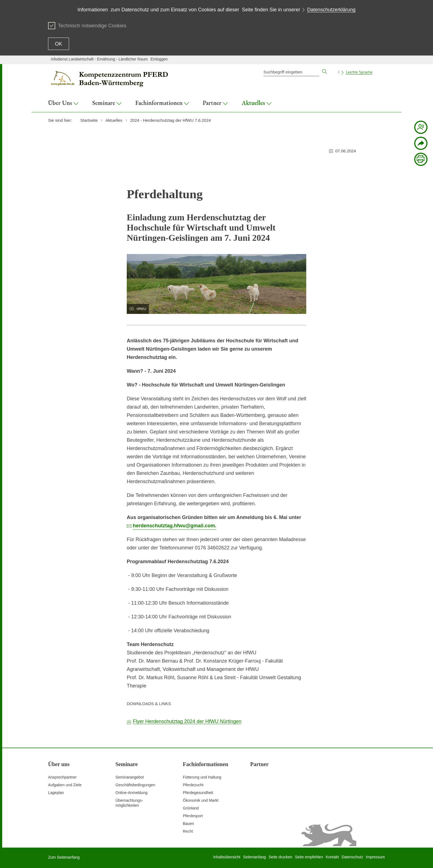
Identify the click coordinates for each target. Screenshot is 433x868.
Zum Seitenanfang (64, 857)
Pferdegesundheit (198, 793)
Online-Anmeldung (131, 793)
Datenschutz (352, 857)
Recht (188, 831)
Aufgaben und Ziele (65, 785)
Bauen (188, 824)
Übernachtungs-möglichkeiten (129, 803)
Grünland (191, 808)
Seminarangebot (130, 777)
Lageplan (56, 793)
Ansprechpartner (62, 777)
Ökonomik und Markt (201, 800)
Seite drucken (281, 857)
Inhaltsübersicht (227, 857)
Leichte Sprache (359, 72)
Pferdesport (193, 816)
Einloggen (159, 59)
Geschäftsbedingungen (135, 785)
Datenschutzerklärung (331, 10)
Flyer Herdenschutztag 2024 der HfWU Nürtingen (187, 721)
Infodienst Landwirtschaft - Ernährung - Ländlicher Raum (99, 59)
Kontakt (332, 857)
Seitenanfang (254, 857)
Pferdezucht (193, 785)
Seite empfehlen (309, 857)
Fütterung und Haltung (202, 777)
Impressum (375, 857)
